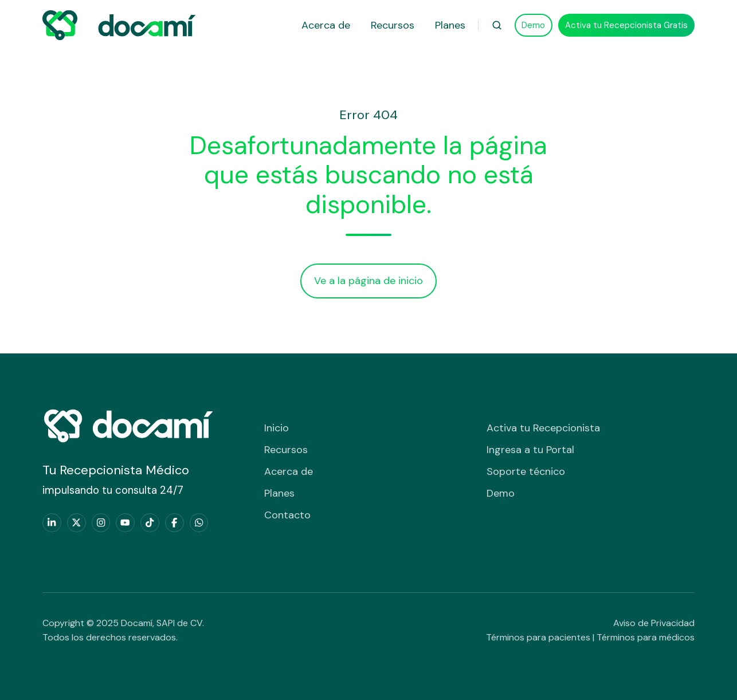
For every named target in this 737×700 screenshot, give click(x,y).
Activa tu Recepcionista (543, 428)
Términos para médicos (646, 637)
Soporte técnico (526, 471)
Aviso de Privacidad (654, 623)
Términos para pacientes (538, 637)
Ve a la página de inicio (369, 281)
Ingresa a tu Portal (530, 450)
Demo (533, 25)
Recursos (393, 25)
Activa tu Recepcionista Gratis (626, 25)
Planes (450, 25)
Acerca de (326, 25)
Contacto (287, 515)
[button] (497, 25)
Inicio (277, 428)
